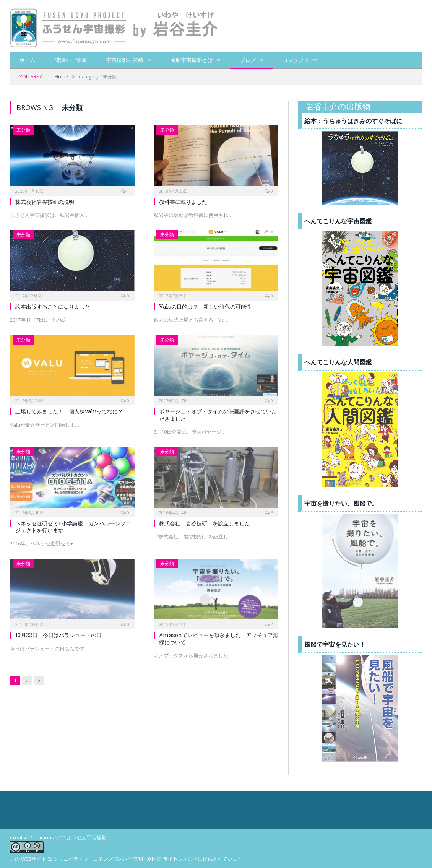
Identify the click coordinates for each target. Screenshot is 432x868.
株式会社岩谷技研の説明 (45, 202)
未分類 (23, 130)
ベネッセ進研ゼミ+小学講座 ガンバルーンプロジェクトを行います (73, 527)
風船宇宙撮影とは (192, 60)
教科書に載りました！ (186, 202)
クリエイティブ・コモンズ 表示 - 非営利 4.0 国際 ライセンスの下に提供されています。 (150, 859)
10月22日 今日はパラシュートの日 (58, 635)
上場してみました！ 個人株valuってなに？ (69, 411)
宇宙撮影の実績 (125, 60)
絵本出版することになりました (53, 306)
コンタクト (296, 60)
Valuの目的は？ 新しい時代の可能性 (205, 306)
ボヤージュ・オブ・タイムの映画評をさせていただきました (218, 415)
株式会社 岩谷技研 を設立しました (205, 523)
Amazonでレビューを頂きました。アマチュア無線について (219, 638)
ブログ (248, 60)
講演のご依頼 (71, 60)
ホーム (28, 60)
